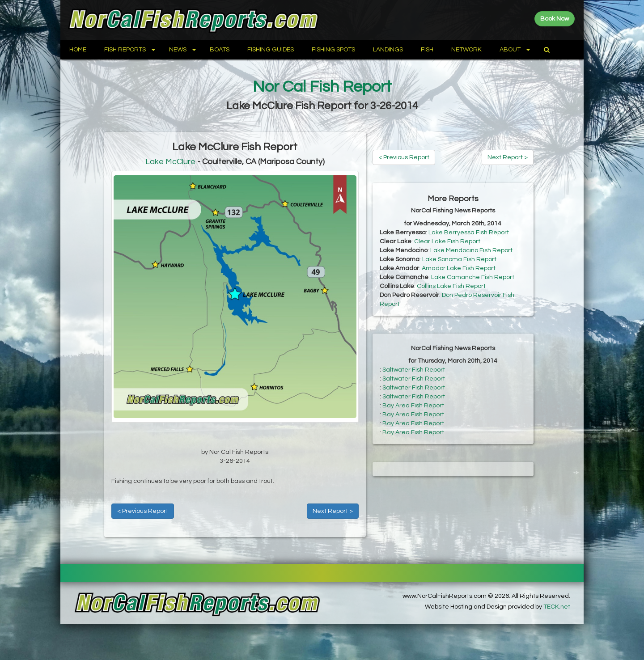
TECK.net (557, 607)
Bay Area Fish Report (413, 406)
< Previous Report (143, 511)
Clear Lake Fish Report (447, 241)
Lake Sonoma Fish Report (459, 259)
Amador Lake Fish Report (459, 268)
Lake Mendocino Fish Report (471, 250)
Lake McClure (170, 162)
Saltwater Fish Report (414, 370)
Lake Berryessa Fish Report (469, 233)
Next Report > (333, 511)
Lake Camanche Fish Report (473, 277)
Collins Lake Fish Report (451, 286)
